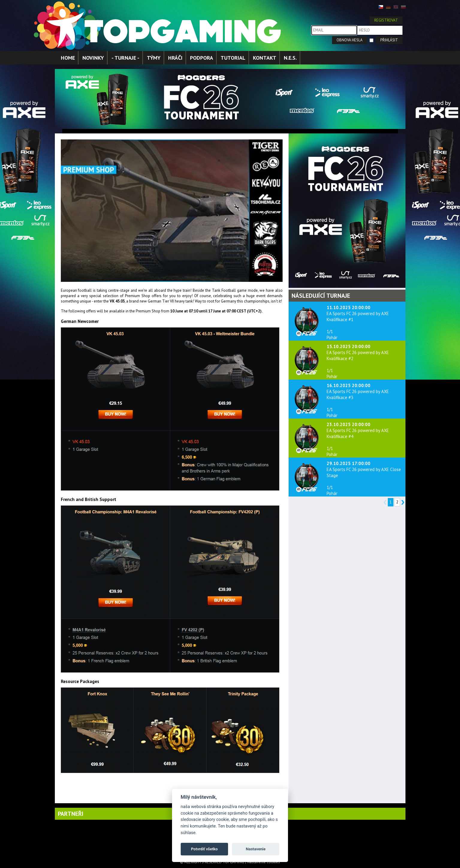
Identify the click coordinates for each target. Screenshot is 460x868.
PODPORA (202, 58)
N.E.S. (290, 58)
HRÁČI (175, 58)
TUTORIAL (233, 58)
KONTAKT (265, 58)
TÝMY (154, 58)
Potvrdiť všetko (204, 849)
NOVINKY (93, 58)
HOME (68, 58)
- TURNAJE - (125, 58)
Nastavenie (256, 849)
